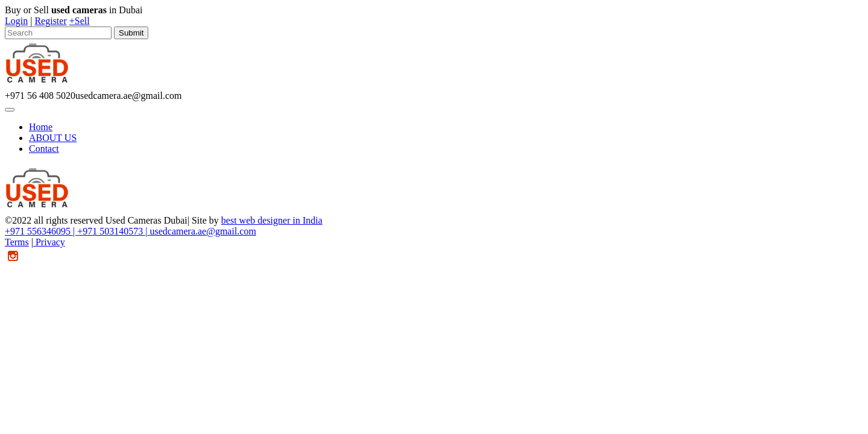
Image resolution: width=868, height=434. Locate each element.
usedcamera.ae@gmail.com (201, 231)
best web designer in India (272, 220)
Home (41, 127)
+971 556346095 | (41, 231)
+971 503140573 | (112, 231)
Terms (17, 242)
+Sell (80, 21)
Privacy (49, 242)
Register (50, 21)
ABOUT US (53, 138)
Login (16, 21)
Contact (44, 149)
